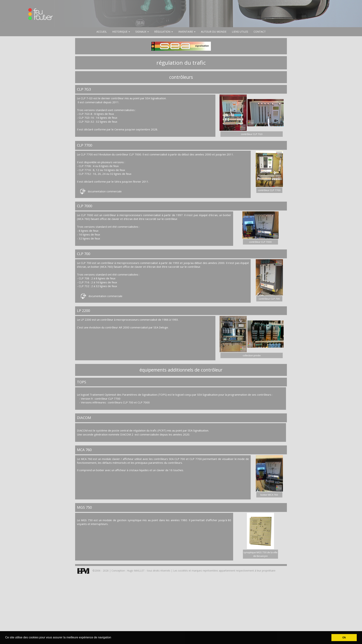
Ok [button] (344, 637)
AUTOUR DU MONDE (214, 32)
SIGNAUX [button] (142, 32)
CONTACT (260, 32)
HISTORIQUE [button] (121, 32)
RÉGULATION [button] (164, 32)
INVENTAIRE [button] (187, 32)
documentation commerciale (105, 191)
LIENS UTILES (240, 32)
